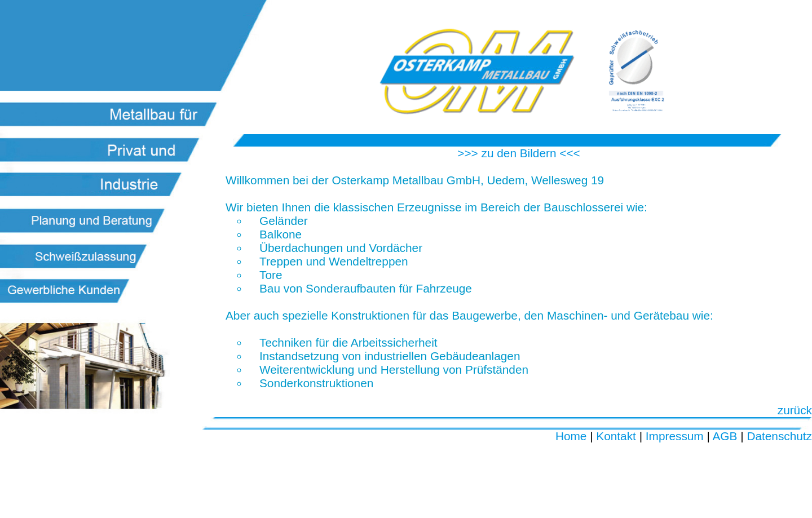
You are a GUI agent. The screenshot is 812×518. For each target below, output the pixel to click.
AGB (725, 436)
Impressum (675, 436)
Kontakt (616, 436)
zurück (795, 410)
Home (571, 436)
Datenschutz (779, 436)
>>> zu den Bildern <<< (518, 153)
